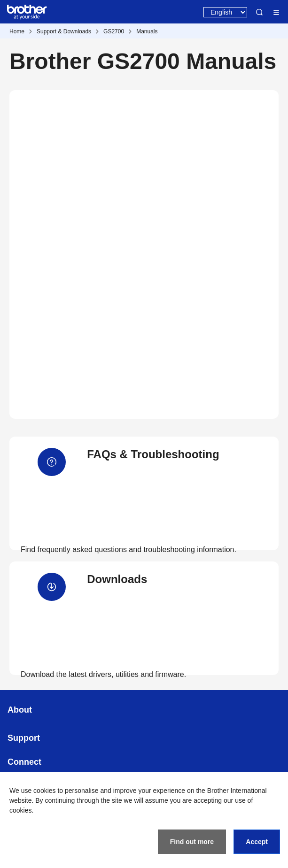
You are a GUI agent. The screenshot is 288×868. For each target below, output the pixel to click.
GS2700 (114, 31)
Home (17, 31)
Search (259, 12)
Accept (257, 842)
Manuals (147, 31)
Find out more (192, 842)
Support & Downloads (64, 31)
